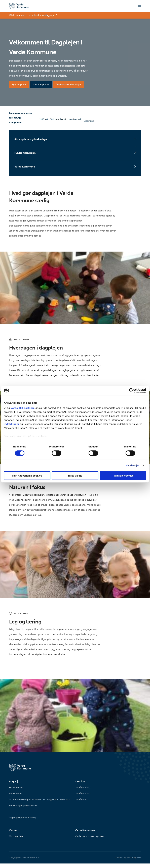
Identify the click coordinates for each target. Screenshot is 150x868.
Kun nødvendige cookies (27, 476)
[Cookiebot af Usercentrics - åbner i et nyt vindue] (132, 390)
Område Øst (82, 804)
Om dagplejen (43, 85)
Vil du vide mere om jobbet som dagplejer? (33, 17)
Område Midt (82, 798)
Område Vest (82, 792)
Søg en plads (19, 85)
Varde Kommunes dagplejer (90, 841)
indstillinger (12, 424)
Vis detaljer (133, 465)
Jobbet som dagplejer (72, 85)
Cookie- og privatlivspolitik (128, 862)
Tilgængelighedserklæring (23, 822)
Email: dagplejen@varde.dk (23, 810)
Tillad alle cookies (123, 476)
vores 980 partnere (23, 408)
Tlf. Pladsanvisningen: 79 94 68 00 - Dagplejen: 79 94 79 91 (40, 804)
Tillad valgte (75, 476)
